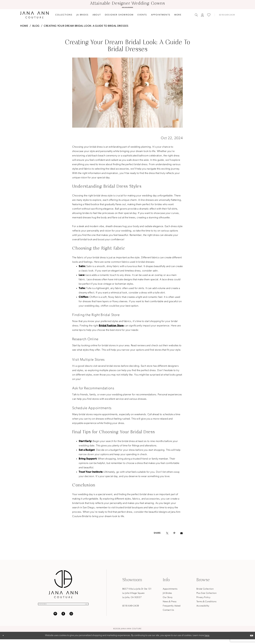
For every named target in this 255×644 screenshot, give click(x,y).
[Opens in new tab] (167, 534)
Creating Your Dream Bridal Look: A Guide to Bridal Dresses (86, 27)
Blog (36, 27)
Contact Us (168, 611)
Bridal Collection (205, 590)
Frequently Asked (172, 607)
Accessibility (203, 607)
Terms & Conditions (206, 603)
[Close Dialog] (5, 640)
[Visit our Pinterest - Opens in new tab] (55, 618)
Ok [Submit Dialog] (249, 640)
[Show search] (196, 16)
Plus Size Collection (207, 595)
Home (24, 27)
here (207, 640)
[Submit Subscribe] (82, 607)
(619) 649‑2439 (131, 607)
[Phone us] (226, 16)
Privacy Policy (203, 599)
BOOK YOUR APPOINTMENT (127, 8)
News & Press (170, 603)
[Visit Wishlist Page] (209, 16)
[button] (202, 16)
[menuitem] (64, 16)
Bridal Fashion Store (111, 327)
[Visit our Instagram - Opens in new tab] (71, 618)
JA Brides (167, 595)
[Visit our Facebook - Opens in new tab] (63, 618)
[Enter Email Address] (63, 607)
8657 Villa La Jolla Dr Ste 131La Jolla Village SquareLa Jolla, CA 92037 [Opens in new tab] (137, 595)
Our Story (168, 599)
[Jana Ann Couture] (34, 16)
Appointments (170, 590)
